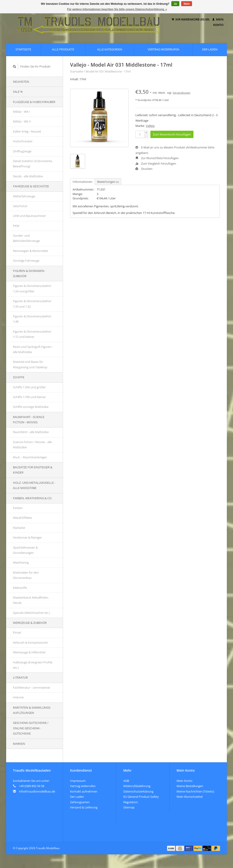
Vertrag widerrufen (163, 49)
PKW (16, 226)
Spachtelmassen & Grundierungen (25, 550)
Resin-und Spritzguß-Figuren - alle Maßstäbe (33, 349)
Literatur (20, 677)
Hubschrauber (23, 141)
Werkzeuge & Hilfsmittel (29, 652)
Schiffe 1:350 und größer (29, 387)
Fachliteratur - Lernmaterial (31, 687)
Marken (19, 744)
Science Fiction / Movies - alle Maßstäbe (32, 445)
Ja (175, 4)
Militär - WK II (22, 121)
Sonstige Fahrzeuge (26, 261)
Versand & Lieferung (84, 807)
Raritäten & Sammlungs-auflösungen (32, 710)
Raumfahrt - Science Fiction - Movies (29, 420)
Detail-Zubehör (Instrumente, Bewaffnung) (33, 164)
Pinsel (17, 632)
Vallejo (150, 126)
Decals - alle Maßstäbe (28, 176)
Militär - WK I (22, 112)
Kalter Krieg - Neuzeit (27, 131)
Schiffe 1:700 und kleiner (29, 397)
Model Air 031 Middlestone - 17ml (108, 71)
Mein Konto (185, 781)
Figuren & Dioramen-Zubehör (29, 273)
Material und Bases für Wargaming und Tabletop (30, 364)
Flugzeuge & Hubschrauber (34, 102)
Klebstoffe (20, 588)
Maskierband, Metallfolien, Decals (31, 600)
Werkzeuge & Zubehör (30, 623)
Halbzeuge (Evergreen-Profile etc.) (33, 665)
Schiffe (19, 377)
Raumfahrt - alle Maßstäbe (31, 432)
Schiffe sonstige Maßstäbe (31, 407)
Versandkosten (182, 93)
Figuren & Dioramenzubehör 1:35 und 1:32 (32, 304)
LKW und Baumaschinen (29, 216)
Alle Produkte (63, 49)
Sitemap (129, 807)
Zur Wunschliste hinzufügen (157, 158)
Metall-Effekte (22, 518)
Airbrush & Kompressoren (30, 642)
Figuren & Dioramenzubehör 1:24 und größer (32, 288)
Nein (187, 4)
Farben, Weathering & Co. (33, 498)
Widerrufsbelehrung (137, 786)
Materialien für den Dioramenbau (26, 575)
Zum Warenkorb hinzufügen (172, 134)
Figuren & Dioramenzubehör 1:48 (32, 319)
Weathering (21, 562)
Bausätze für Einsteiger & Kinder (33, 470)
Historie (18, 697)
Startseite (23, 49)
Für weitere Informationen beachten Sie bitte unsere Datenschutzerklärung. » (117, 9)
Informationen (82, 182)
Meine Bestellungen (190, 786)
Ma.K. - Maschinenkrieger (30, 457)
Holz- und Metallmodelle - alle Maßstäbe (34, 485)
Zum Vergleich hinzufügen (156, 163)
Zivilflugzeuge (22, 151)
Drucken (144, 169)
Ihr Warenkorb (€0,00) (191, 19)
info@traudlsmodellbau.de (37, 791)
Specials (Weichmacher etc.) (32, 613)
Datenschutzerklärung (138, 791)
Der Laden (210, 49)
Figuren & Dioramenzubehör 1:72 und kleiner (32, 334)
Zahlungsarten (80, 802)
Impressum (78, 781)
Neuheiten (21, 82)
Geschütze (20, 206)
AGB (126, 781)
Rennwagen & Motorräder (31, 251)
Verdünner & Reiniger (27, 537)
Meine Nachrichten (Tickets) (195, 791)
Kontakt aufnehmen (84, 791)
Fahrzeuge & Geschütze (31, 186)
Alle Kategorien (110, 49)
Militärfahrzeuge (24, 196)
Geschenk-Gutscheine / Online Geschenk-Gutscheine (31, 728)
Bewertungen (108, 182)
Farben (18, 508)
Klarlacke (19, 528)
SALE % (18, 92)
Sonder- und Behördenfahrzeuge (26, 238)
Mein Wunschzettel (190, 797)
